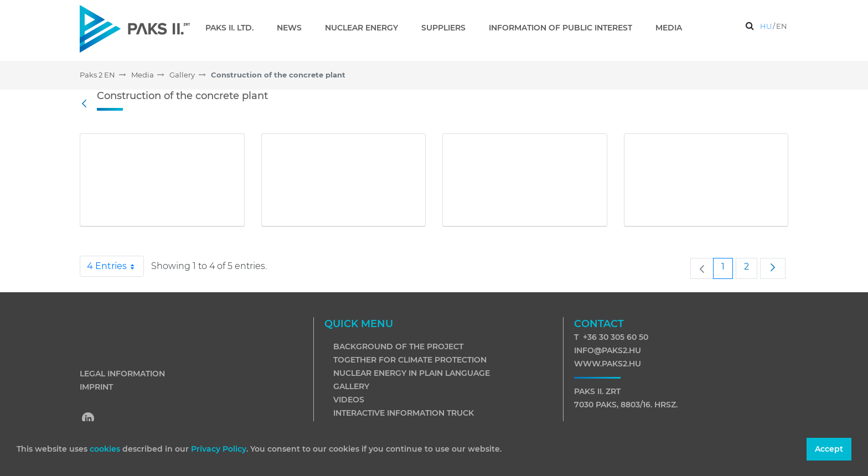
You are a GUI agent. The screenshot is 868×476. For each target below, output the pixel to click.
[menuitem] (234, 28)
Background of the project (398, 346)
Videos (349, 400)
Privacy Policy (219, 449)
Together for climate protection (410, 360)
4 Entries (115, 266)
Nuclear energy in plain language (412, 373)
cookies (106, 449)
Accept (829, 449)
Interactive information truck (404, 413)
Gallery (351, 386)
